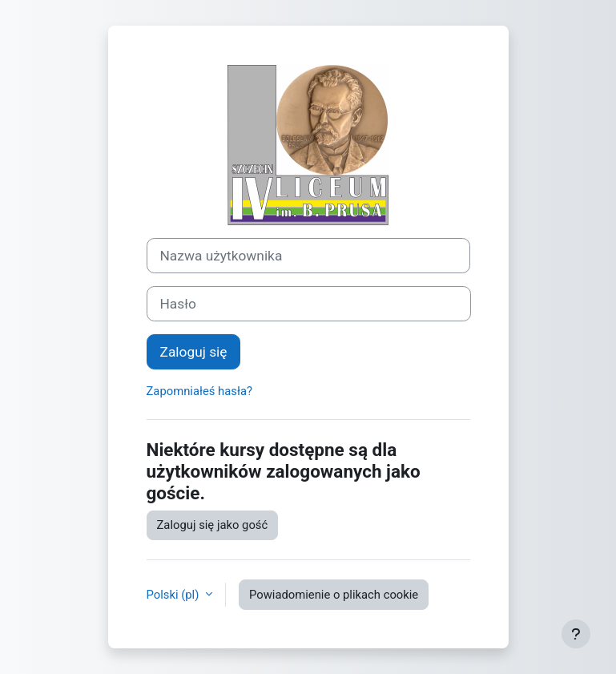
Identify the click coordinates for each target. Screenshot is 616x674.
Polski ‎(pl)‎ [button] (174, 595)
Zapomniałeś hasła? (200, 391)
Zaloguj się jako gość (213, 525)
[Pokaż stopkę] (576, 634)
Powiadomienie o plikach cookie (334, 595)
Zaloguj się (194, 352)
